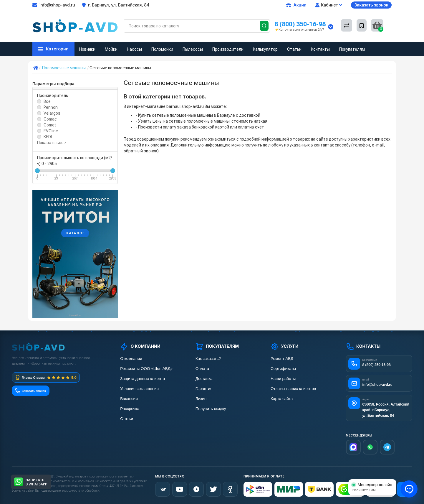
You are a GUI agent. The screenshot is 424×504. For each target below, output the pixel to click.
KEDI (48, 137)
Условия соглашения (139, 389)
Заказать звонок (371, 5)
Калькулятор (265, 49)
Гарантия (204, 389)
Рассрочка (130, 409)
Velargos (52, 113)
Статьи (294, 49)
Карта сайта (282, 399)
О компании (131, 359)
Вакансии (129, 399)
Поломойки (162, 49)
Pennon (51, 107)
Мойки (111, 49)
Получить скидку (211, 409)
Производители (228, 49)
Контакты (320, 49)
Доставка (204, 379)
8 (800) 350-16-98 (300, 24)
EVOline (51, 131)
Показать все (52, 143)
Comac (50, 119)
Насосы (134, 49)
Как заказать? (208, 359)
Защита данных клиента (143, 379)
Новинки (87, 49)
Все (47, 101)
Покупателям (352, 49)
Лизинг (202, 399)
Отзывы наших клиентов (293, 389)
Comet (50, 125)
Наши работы (283, 379)
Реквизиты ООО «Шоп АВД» (146, 369)
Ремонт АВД (282, 359)
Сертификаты (283, 369)
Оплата (202, 369)
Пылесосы (193, 49)
